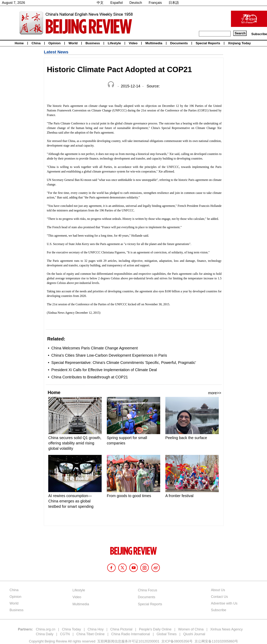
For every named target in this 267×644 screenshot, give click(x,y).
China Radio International (131, 634)
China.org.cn (46, 629)
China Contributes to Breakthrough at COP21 (90, 377)
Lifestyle (114, 43)
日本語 (174, 3)
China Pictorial (121, 629)
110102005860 (223, 641)
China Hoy (96, 629)
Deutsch (136, 3)
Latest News (56, 52)
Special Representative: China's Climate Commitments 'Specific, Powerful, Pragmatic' (124, 363)
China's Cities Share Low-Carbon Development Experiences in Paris (109, 355)
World (73, 43)
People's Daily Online (155, 629)
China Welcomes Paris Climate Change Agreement (94, 348)
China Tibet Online (90, 634)
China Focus (148, 590)
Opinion (55, 43)
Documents (179, 43)
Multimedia (154, 43)
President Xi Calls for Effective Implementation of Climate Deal (104, 370)
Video (133, 43)
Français (155, 3)
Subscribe (259, 34)
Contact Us (219, 597)
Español (116, 3)
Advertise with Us (224, 603)
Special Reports (208, 43)
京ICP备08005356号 (177, 641)
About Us (218, 590)
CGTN (65, 634)
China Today (72, 629)
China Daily (45, 634)
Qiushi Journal (194, 634)
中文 (100, 3)
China (36, 43)
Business (93, 43)
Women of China (191, 629)
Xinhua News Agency (226, 629)
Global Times (167, 634)
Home (19, 43)
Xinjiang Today (240, 43)
